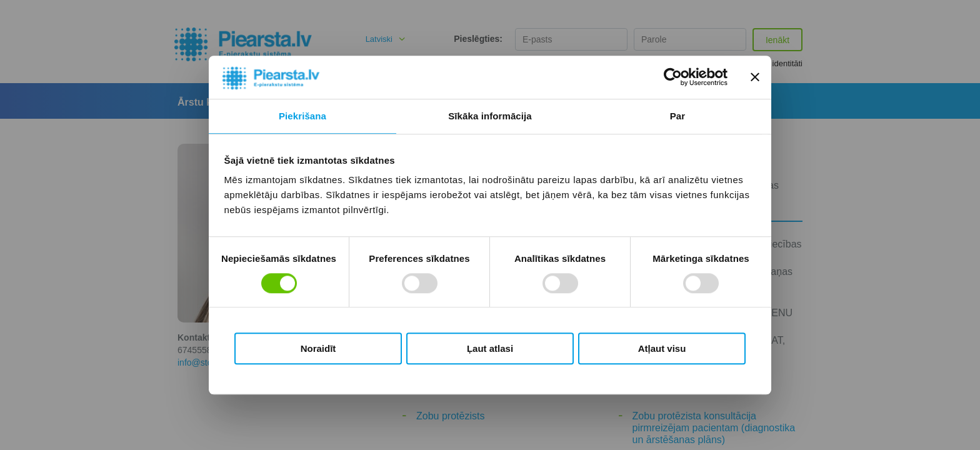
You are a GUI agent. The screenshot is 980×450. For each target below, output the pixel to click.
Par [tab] (678, 116)
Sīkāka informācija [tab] (490, 116)
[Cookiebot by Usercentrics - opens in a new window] (673, 77)
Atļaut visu (662, 348)
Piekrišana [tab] (302, 116)
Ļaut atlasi (490, 348)
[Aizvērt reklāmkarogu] (755, 77)
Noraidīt (318, 348)
